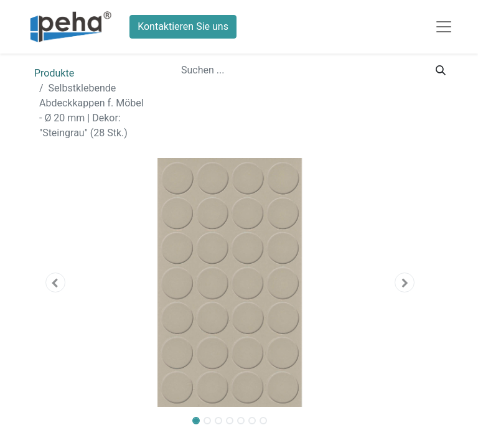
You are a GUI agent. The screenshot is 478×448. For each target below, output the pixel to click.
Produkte (54, 73)
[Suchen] (441, 70)
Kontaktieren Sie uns (183, 26)
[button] (55, 282)
